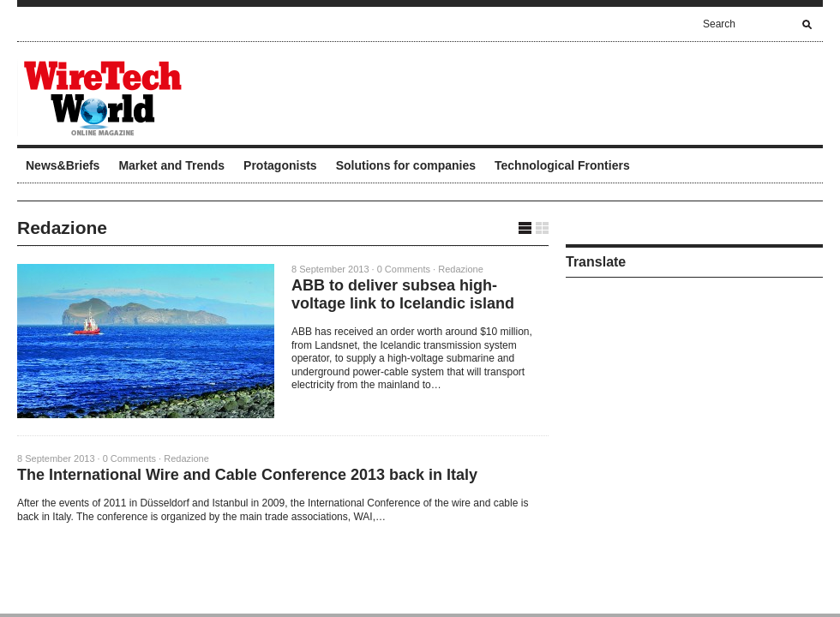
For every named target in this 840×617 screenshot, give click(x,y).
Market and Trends (171, 165)
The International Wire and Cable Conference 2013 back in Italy (247, 475)
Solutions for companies (406, 165)
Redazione (461, 269)
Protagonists (280, 165)
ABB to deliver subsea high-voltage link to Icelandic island (403, 294)
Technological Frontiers (562, 165)
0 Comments (404, 269)
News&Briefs (63, 165)
